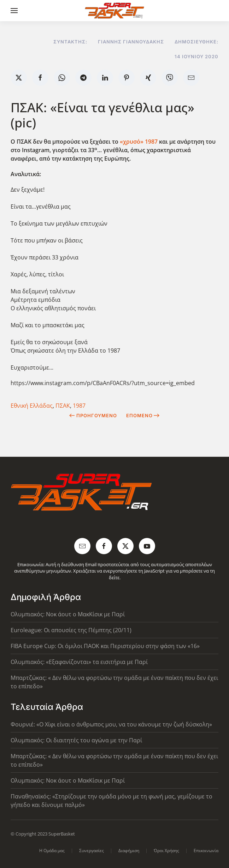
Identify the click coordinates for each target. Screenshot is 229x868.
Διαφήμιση (129, 851)
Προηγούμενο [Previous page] (93, 415)
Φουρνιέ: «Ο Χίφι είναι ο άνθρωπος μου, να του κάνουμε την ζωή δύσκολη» (111, 724)
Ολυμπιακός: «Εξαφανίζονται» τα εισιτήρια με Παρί (79, 662)
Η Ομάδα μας (52, 851)
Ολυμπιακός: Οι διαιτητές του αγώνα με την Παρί (76, 740)
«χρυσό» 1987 (139, 142)
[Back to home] (115, 11)
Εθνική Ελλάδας (32, 406)
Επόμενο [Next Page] (143, 415)
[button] (14, 11)
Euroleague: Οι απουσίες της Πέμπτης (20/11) (71, 630)
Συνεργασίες (92, 851)
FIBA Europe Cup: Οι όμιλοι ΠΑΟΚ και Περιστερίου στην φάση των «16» (105, 646)
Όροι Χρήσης (166, 851)
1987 (79, 406)
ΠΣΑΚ (63, 406)
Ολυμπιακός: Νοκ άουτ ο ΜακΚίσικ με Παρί (68, 614)
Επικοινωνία (206, 851)
